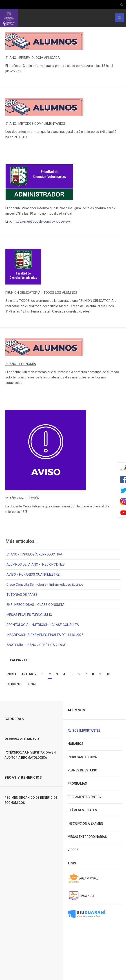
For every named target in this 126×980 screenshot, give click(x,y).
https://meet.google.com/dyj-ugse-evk (42, 222)
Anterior (29, 674)
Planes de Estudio (82, 770)
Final (32, 684)
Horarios (75, 744)
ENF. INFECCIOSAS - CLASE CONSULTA (35, 605)
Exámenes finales (82, 810)
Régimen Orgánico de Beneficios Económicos (31, 800)
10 (108, 674)
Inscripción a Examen (85, 824)
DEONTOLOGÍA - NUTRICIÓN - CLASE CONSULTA (43, 625)
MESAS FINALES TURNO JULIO (29, 615)
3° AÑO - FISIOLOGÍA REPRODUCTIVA (34, 554)
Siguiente (15, 684)
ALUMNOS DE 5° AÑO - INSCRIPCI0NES (36, 564)
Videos (73, 850)
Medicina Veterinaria (22, 739)
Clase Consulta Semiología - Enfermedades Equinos (45, 585)
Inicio (11, 674)
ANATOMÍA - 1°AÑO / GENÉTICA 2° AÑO (36, 645)
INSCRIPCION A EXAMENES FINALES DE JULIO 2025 (45, 635)
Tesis (72, 863)
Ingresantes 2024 (82, 757)
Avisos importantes (84, 731)
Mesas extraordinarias (87, 837)
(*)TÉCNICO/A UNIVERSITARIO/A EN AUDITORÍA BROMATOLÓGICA (30, 755)
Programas (77, 784)
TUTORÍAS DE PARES (22, 595)
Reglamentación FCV (85, 797)
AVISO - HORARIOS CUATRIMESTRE (33, 574)
